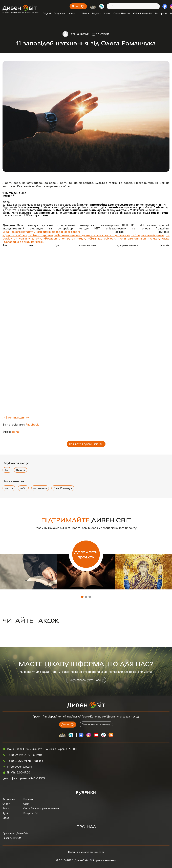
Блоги (86, 14)
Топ (7, 470)
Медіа (97, 14)
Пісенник (28, 799)
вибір (23, 488)
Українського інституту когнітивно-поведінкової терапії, (42, 232)
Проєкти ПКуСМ (12, 838)
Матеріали (161, 14)
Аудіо (6, 813)
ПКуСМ (47, 14)
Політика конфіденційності (86, 852)
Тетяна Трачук (79, 34)
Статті (74, 14)
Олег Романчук (63, 488)
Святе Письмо (122, 14)
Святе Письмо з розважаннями (41, 809)
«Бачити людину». (17, 417)
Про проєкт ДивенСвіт (15, 833)
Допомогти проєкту (86, 554)
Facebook (32, 425)
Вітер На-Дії (30, 813)
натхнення (40, 488)
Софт (107, 14)
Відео (6, 818)
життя (9, 488)
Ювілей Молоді (142, 14)
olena (15, 432)
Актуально (60, 14)
